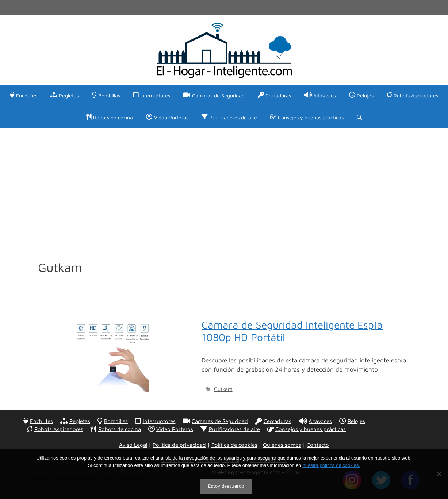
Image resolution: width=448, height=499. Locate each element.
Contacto (318, 445)
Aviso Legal (133, 445)
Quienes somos (282, 445)
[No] (439, 474)
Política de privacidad (179, 445)
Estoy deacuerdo (226, 486)
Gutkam (223, 389)
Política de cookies (234, 445)
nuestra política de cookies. (331, 465)
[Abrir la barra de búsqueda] (359, 118)
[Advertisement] (224, 183)
